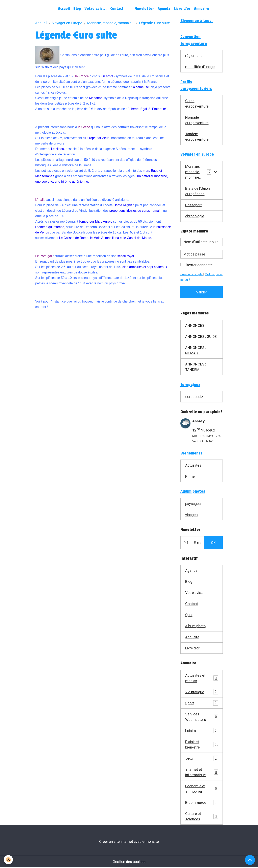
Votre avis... (96, 9)
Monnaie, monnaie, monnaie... (111, 23)
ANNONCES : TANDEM (196, 367)
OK (213, 543)
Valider (202, 292)
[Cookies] (9, 860)
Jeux (202, 758)
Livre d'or (182, 9)
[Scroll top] (250, 860)
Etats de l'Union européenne (198, 191)
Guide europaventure (197, 104)
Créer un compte (191, 274)
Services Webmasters (202, 717)
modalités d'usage (200, 67)
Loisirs (202, 731)
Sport (202, 703)
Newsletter (144, 9)
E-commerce (202, 802)
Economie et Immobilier (202, 789)
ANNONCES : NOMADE (196, 350)
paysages (193, 504)
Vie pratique (202, 692)
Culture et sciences (202, 816)
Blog (77, 9)
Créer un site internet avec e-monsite (129, 841)
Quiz (189, 615)
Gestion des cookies (129, 862)
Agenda (164, 9)
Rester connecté (199, 265)
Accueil (64, 9)
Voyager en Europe (67, 23)
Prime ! (191, 476)
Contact (117, 9)
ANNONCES (195, 325)
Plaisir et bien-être (202, 744)
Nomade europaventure (197, 120)
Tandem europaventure (197, 137)
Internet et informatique (202, 772)
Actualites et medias (202, 678)
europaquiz (194, 397)
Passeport (193, 205)
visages (191, 515)
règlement (193, 56)
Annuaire (202, 9)
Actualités (193, 465)
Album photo (195, 626)
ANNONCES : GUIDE (201, 337)
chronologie (195, 216)
